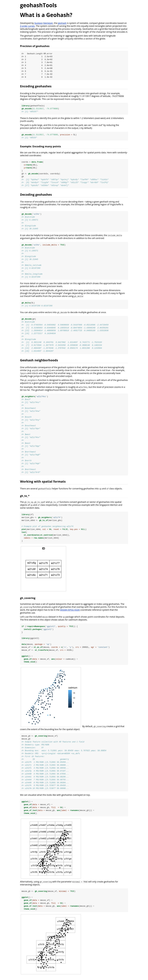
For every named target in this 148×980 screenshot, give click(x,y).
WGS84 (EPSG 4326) (70, 612)
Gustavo (39, 23)
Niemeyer (48, 23)
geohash (62, 23)
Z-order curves (27, 26)
